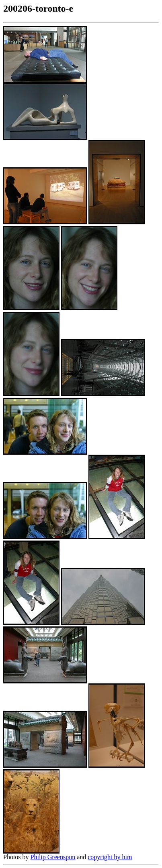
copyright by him (110, 857)
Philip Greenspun (53, 857)
